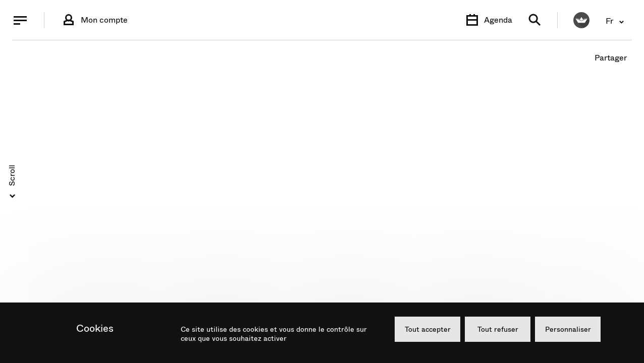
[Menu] (20, 20)
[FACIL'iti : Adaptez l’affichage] (581, 20)
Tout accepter (428, 329)
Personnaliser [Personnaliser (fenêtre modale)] (568, 329)
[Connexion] (94, 20)
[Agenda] (488, 20)
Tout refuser (498, 329)
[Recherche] (535, 20)
